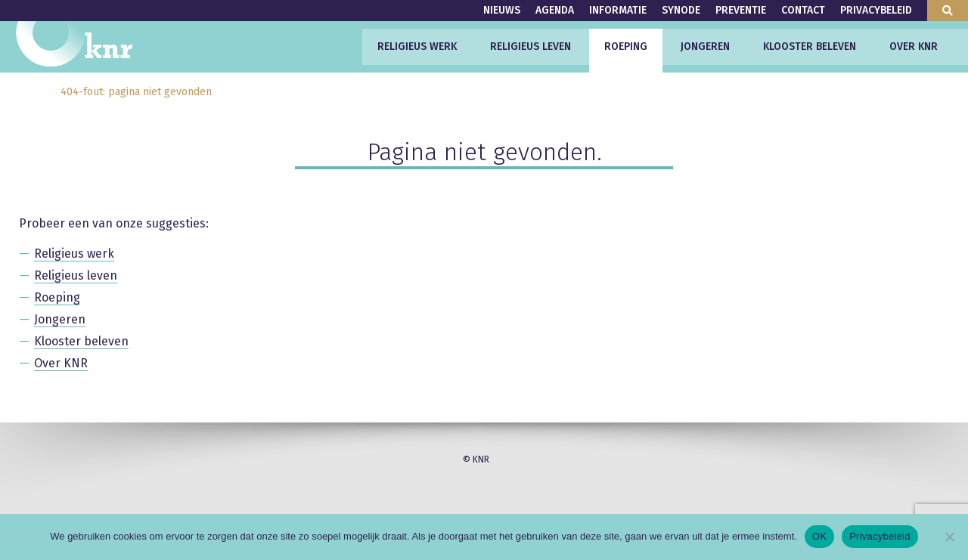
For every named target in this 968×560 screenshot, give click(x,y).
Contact (803, 10)
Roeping (626, 46)
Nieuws (502, 10)
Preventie (741, 10)
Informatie (618, 10)
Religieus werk (417, 46)
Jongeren (705, 46)
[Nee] (949, 537)
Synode (681, 10)
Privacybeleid (876, 10)
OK (819, 536)
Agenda (555, 10)
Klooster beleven (810, 46)
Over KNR (914, 46)
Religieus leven (531, 46)
